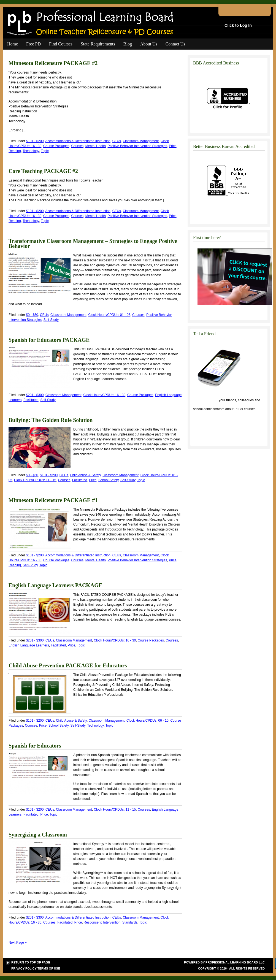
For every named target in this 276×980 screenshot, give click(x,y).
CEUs (117, 141)
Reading (15, 151)
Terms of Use (49, 968)
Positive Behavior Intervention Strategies (137, 146)
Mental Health (96, 146)
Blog (128, 44)
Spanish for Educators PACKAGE (49, 340)
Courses (77, 146)
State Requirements (98, 44)
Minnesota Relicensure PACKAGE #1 (53, 500)
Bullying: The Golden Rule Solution (51, 420)
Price (173, 146)
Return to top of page (31, 962)
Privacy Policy (24, 968)
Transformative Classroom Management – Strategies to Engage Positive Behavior (93, 243)
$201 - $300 (35, 395)
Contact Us (175, 44)
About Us (149, 44)
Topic (45, 151)
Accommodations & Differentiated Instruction (78, 141)
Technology (31, 151)
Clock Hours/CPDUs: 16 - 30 (105, 395)
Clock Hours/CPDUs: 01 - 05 (109, 315)
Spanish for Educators (35, 746)
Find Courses (61, 44)
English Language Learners (29, 645)
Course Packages (56, 146)
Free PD (33, 44)
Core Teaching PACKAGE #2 (43, 171)
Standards (130, 922)
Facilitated (31, 400)
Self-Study (51, 320)
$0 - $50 (32, 315)
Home (13, 44)
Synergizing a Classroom (38, 835)
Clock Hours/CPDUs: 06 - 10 (148, 721)
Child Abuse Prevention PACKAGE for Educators (68, 665)
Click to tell (205, 400)
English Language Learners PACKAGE (55, 585)
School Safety (108, 480)
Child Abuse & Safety (85, 475)
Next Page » (18, 943)
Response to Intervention (102, 922)
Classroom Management (141, 141)
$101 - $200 (35, 141)
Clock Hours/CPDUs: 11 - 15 (35, 480)
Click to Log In (238, 25)
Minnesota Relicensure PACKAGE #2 (53, 63)
